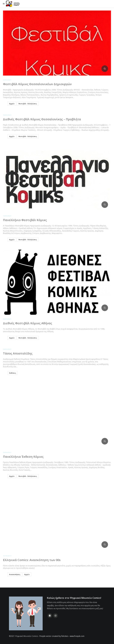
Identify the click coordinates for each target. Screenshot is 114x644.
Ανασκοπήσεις (15, 574)
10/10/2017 (7, 556)
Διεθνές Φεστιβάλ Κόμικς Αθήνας (28, 323)
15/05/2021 (7, 216)
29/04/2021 (7, 452)
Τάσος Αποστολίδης (18, 353)
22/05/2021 (7, 80)
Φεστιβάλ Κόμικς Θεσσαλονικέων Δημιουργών (37, 84)
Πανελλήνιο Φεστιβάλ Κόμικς (25, 220)
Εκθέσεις (13, 373)
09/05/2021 (7, 319)
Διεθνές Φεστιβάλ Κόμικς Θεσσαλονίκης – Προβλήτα (42, 119)
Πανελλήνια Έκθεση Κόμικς (23, 457)
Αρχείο (12, 104)
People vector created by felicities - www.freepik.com (62, 636)
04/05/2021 (7, 349)
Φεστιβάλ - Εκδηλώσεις (28, 104)
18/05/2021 (7, 115)
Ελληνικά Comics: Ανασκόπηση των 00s (32, 560)
